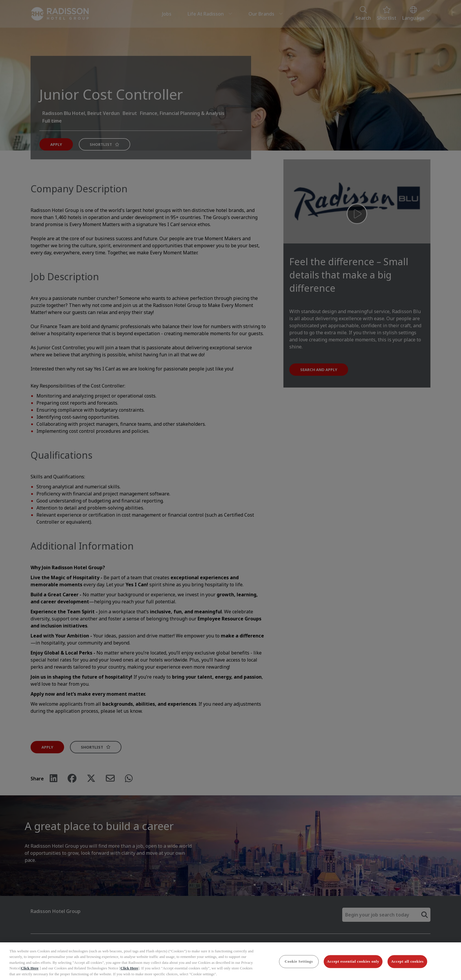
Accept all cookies (407, 966)
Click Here (30, 973)
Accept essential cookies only (353, 966)
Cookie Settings (299, 966)
